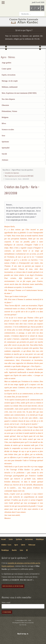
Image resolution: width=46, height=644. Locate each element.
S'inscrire (7, 612)
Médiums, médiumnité (10, 87)
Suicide (4, 154)
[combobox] (32, 14)
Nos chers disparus (8, 99)
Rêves (4, 123)
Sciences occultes (8, 130)
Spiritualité (6, 148)
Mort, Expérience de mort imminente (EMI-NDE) (19, 93)
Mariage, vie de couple (10, 81)
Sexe (3, 136)
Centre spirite (6, 69)
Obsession (5, 105)
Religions (5, 117)
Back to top (23, 634)
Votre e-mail (6, 602)
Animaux (5, 160)
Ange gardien (6, 63)
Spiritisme (5, 142)
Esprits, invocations (9, 75)
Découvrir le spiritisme (13, 586)
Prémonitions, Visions (9, 111)
